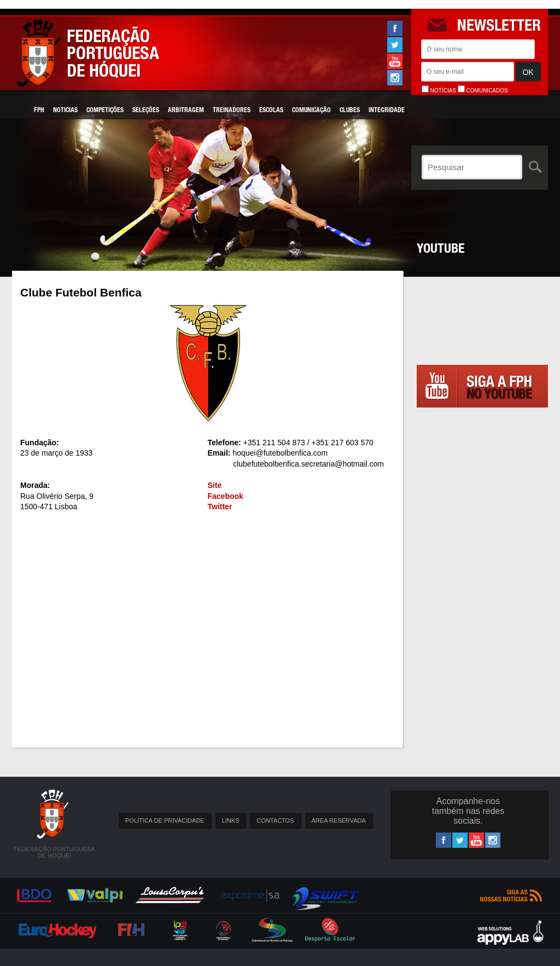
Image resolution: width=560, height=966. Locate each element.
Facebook (226, 496)
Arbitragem (186, 110)
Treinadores (232, 110)
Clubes (350, 110)
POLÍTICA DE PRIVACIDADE (165, 820)
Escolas (271, 110)
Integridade (387, 110)
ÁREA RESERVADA (339, 820)
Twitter (220, 507)
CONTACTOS (275, 820)
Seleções (146, 110)
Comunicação (311, 110)
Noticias (65, 110)
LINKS (231, 820)
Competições (105, 110)
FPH (39, 110)
